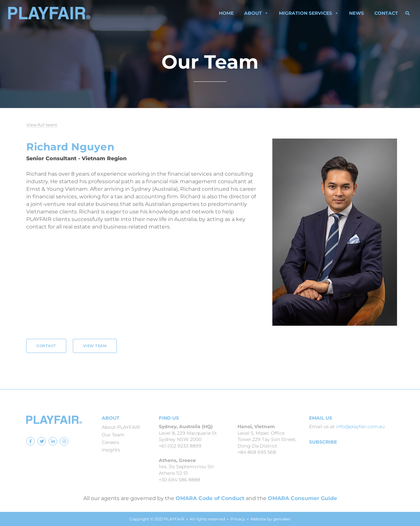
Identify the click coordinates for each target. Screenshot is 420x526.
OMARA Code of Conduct (210, 498)
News (357, 13)
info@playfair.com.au (360, 427)
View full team (42, 125)
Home (226, 13)
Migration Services (309, 13)
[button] (408, 13)
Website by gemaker (271, 519)
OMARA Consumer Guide (302, 498)
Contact (386, 13)
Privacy (238, 519)
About (256, 13)
